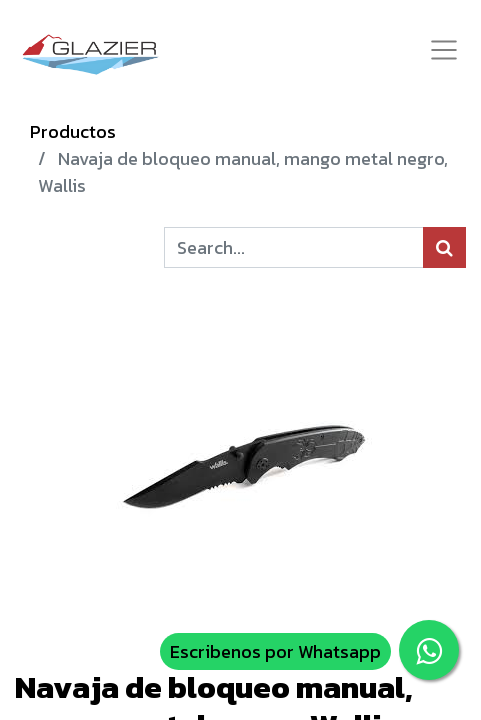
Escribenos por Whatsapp (275, 651)
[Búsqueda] (444, 247)
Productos (73, 131)
